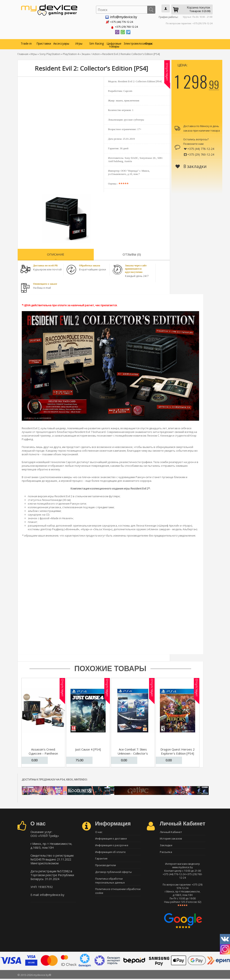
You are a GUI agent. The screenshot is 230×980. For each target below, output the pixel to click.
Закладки (166, 845)
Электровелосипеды (132, 43)
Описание (56, 254)
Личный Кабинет (171, 831)
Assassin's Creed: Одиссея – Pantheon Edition (43, 753)
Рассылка (166, 853)
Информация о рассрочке (112, 845)
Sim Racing (96, 43)
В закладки (191, 166)
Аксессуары (61, 43)
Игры (79, 43)
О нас (149, 43)
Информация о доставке (111, 838)
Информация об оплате (110, 853)
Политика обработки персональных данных (110, 883)
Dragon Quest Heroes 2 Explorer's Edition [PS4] (178, 751)
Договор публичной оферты (113, 874)
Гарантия (101, 860)
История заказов (171, 838)
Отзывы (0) (132, 254)
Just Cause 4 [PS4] (88, 748)
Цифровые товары (114, 44)
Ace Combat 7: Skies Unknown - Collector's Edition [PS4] (133, 753)
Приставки (44, 43)
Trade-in (26, 43)
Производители (106, 867)
